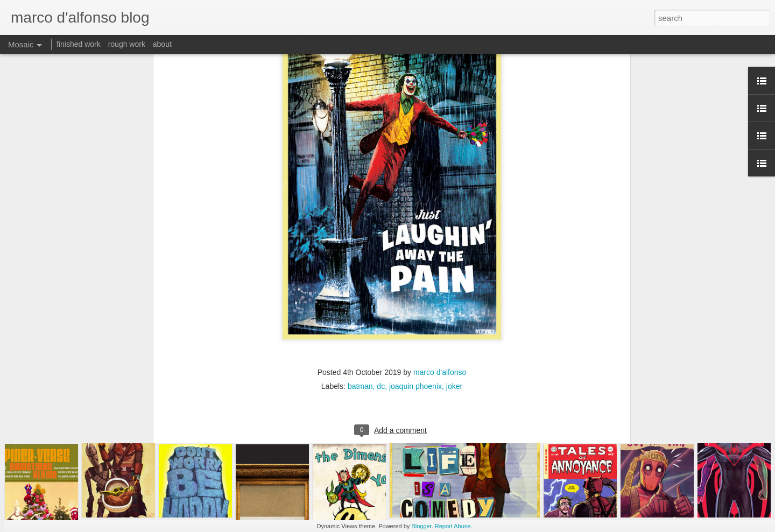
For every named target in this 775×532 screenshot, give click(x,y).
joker (454, 317)
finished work (79, 44)
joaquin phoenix (415, 317)
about (162, 44)
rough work (127, 44)
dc (381, 317)
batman (360, 317)
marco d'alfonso (440, 303)
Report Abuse (453, 526)
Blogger (421, 526)
